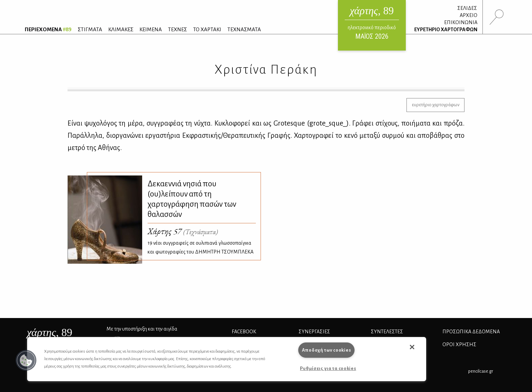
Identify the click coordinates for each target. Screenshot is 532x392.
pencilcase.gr (481, 371)
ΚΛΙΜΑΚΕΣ (121, 29)
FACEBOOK (244, 332)
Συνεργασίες (314, 332)
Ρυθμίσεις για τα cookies (328, 368)
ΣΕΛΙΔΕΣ (467, 8)
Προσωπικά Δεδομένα (471, 332)
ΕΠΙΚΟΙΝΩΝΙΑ (461, 22)
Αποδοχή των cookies (327, 350)
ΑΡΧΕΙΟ (469, 15)
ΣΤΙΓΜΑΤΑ (90, 29)
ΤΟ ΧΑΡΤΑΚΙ (207, 29)
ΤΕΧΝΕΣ (177, 29)
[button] (26, 360)
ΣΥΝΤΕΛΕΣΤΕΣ (387, 332)
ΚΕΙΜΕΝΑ (151, 29)
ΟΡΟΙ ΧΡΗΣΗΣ (459, 344)
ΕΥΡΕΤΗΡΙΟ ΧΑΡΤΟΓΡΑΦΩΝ (446, 30)
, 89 (50, 332)
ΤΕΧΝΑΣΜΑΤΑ (244, 29)
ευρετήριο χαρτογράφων (436, 105)
